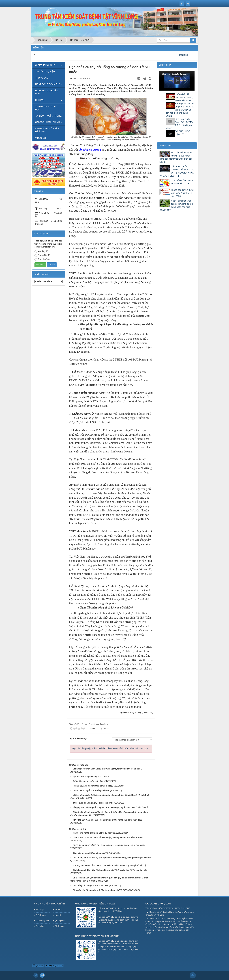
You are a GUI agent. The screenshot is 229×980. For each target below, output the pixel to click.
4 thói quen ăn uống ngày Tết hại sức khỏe (93, 803)
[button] (177, 80)
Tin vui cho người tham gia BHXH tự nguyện (94, 833)
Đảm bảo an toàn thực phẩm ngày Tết (91, 853)
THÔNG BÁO (42, 78)
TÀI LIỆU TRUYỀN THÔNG (48, 116)
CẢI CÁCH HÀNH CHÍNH (47, 122)
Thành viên (41, 915)
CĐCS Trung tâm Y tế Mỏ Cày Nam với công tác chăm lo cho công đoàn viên (109, 845)
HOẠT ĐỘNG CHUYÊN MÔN (47, 92)
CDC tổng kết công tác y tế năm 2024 (91, 885)
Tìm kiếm (40, 926)
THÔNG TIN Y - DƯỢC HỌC (46, 108)
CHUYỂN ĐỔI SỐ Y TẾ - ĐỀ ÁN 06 (47, 130)
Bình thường (42, 259)
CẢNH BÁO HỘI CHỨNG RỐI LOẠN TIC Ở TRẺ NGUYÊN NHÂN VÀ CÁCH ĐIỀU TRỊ (177, 171)
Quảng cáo (60, 921)
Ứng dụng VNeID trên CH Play (95, 904)
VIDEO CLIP (41, 138)
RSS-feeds (60, 926)
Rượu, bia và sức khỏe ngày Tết (88, 781)
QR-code (38, 966)
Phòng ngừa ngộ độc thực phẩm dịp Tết (92, 786)
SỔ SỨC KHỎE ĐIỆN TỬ (182, 133)
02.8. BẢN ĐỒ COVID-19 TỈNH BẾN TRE (182, 182)
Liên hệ (58, 915)
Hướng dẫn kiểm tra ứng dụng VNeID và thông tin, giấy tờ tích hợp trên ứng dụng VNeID (180, 110)
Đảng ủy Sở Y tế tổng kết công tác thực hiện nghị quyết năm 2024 (104, 807)
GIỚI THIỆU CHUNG (45, 65)
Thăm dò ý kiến (43, 921)
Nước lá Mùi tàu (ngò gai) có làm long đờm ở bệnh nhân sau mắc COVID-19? (176, 205)
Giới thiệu (40, 909)
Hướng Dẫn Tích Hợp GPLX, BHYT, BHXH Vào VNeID (184, 97)
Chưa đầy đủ (42, 255)
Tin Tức (58, 909)
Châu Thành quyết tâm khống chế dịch (91, 790)
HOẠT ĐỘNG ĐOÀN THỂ (48, 84)
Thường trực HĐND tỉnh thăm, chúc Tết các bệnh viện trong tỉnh (103, 865)
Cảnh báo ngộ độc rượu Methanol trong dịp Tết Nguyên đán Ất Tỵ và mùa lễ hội (110, 870)
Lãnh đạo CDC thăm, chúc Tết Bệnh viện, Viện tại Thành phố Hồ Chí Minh (108, 838)
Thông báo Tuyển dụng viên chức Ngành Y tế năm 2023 (182, 193)
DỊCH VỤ (40, 100)
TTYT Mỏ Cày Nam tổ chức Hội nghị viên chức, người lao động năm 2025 (107, 820)
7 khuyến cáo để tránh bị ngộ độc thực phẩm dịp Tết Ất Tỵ (100, 890)
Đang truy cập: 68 (54, 966)
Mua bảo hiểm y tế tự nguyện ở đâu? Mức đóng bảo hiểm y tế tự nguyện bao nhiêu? (176, 157)
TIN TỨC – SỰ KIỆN (45, 72)
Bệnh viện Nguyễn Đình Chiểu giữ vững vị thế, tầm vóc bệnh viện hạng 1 (107, 769)
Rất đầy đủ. (42, 252)
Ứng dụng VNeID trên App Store (97, 936)
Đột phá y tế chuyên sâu (84, 777)
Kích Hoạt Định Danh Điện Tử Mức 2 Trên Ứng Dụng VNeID (179, 124)
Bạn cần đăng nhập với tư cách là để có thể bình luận (110, 748)
